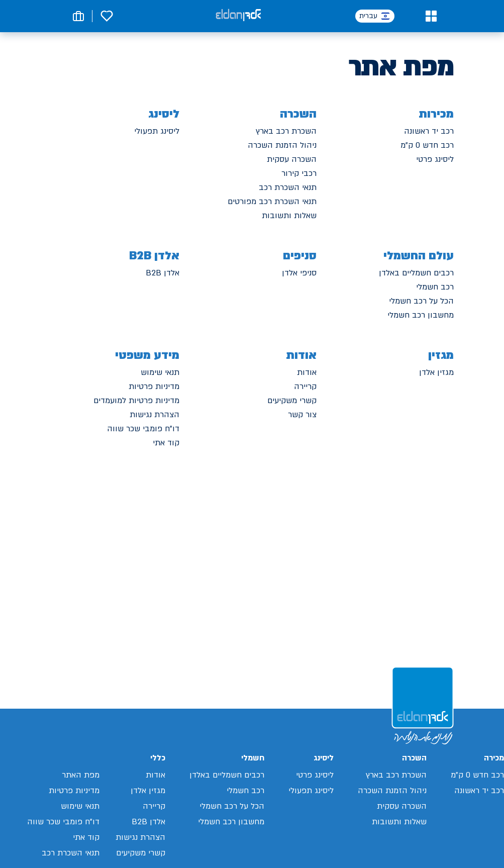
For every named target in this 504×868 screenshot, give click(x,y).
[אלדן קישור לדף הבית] (238, 16)
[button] (431, 16)
